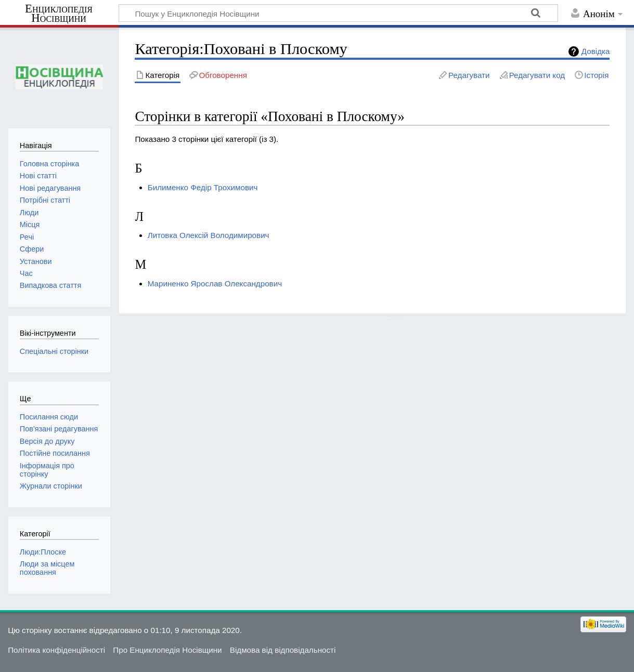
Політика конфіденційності (56, 650)
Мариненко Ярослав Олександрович (215, 284)
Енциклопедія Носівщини (59, 14)
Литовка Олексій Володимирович (209, 235)
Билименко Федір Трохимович (203, 187)
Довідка (596, 51)
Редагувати (469, 75)
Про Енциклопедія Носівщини (167, 650)
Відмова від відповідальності (283, 650)
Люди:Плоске (43, 552)
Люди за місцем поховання (47, 568)
